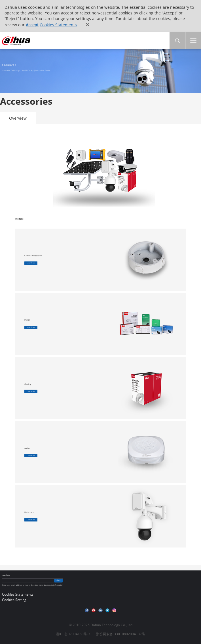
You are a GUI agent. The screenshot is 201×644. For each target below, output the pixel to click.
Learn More (31, 263)
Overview (18, 118)
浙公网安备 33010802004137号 (121, 634)
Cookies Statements (58, 25)
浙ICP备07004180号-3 (73, 634)
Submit (58, 580)
